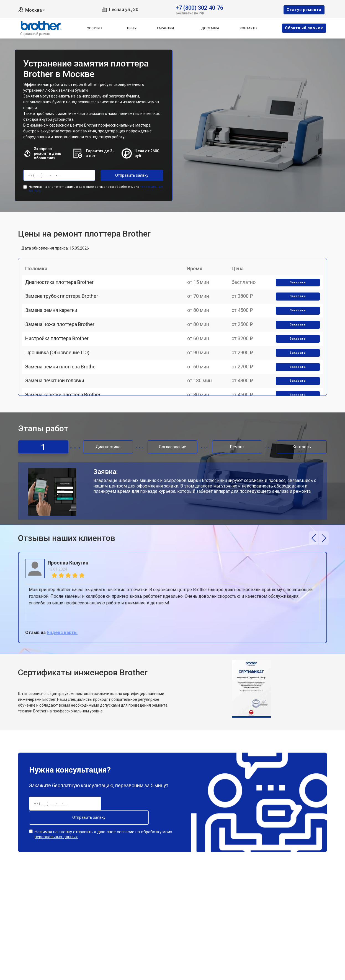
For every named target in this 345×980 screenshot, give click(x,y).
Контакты (249, 28)
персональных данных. (56, 832)
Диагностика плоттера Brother (62, 288)
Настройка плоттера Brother (59, 365)
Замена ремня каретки (54, 326)
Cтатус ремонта (304, 10)
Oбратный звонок (304, 28)
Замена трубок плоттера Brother (64, 307)
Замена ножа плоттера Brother (62, 346)
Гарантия (165, 28)
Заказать (296, 288)
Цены (132, 28)
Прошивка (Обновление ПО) (60, 384)
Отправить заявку (123, 175)
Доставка (210, 28)
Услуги (93, 28)
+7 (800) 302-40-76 (199, 7)
